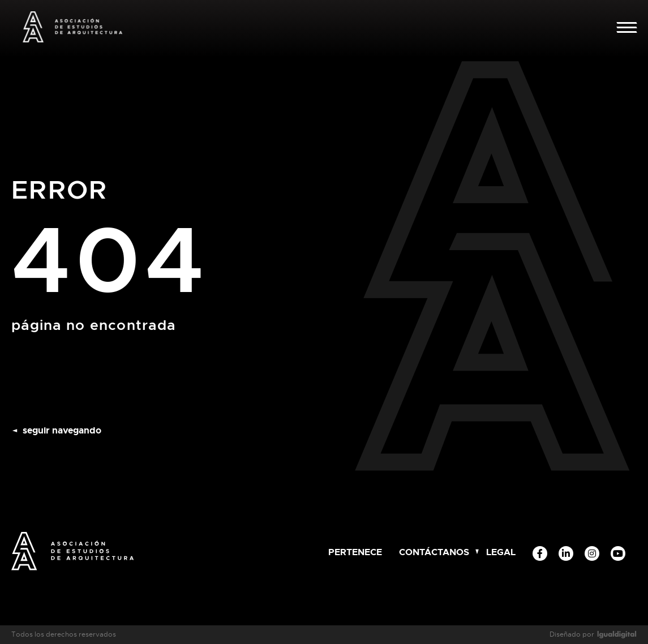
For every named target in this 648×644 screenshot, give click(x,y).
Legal (501, 552)
